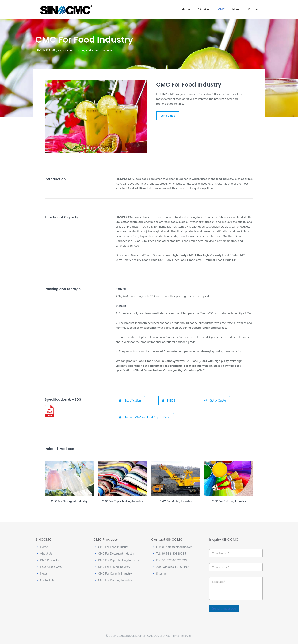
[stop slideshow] (105, 148)
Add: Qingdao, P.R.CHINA (173, 567)
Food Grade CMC (51, 567)
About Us (46, 554)
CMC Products (49, 560)
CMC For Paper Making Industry (119, 560)
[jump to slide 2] (92, 148)
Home (44, 547)
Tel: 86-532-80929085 (171, 554)
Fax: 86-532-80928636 (171, 560)
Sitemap (161, 574)
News (44, 574)
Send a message (224, 609)
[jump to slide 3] (97, 148)
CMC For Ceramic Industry (115, 574)
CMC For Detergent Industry (116, 554)
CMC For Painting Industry (115, 580)
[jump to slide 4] (101, 148)
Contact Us (47, 580)
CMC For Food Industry (113, 547)
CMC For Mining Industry (114, 567)
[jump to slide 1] (88, 148)
